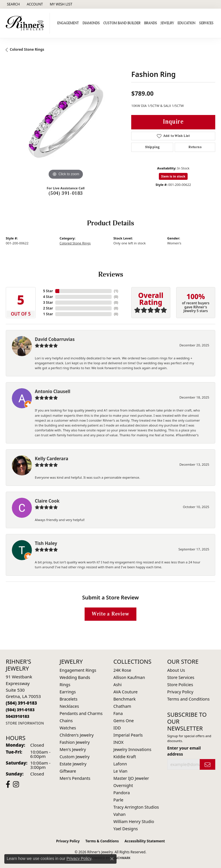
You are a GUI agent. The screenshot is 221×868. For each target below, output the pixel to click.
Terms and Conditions (188, 699)
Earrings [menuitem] (68, 692)
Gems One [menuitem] (124, 721)
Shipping (152, 147)
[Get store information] (25, 723)
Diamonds (91, 23)
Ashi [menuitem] (118, 685)
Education (186, 23)
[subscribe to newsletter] (207, 764)
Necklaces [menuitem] (69, 706)
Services (206, 23)
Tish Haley (46, 543)
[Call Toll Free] (20, 710)
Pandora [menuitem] (122, 793)
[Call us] (18, 716)
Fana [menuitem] (118, 713)
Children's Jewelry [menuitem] (77, 735)
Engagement (68, 23)
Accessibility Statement (145, 841)
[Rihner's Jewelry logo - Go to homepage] (26, 23)
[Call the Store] (21, 703)
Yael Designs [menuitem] (126, 829)
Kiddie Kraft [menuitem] (125, 757)
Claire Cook (47, 501)
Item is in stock (173, 176)
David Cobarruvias (55, 339)
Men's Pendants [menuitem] (75, 778)
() (116, 291)
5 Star (48, 291)
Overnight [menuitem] (123, 785)
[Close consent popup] (112, 859)
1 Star (48, 314)
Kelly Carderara (52, 458)
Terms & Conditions (102, 841)
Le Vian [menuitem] (120, 771)
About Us (176, 670)
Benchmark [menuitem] (124, 699)
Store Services (181, 677)
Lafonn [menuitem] (120, 764)
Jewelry (167, 23)
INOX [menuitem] (118, 742)
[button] (13, 4)
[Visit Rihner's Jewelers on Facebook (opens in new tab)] (8, 784)
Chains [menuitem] (66, 721)
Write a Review (110, 614)
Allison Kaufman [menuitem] (129, 677)
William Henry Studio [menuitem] (134, 821)
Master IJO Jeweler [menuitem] (131, 778)
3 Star (48, 302)
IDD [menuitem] (117, 728)
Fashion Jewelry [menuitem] (75, 742)
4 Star (48, 297)
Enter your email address (184, 751)
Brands (151, 23)
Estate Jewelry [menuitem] (73, 764)
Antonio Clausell (53, 391)
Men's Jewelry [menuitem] (73, 749)
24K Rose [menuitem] (122, 670)
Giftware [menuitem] (68, 771)
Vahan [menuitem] (119, 814)
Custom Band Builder (122, 23)
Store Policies (180, 685)
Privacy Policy (180, 692)
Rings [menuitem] (65, 685)
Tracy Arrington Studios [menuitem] (136, 807)
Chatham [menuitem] (122, 706)
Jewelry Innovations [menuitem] (132, 749)
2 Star (48, 308)
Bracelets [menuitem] (68, 699)
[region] (66, 121)
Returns (195, 147)
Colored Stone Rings (27, 49)
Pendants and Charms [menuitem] (81, 713)
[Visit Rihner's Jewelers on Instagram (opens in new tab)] (16, 784)
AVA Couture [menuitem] (125, 692)
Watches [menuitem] (68, 728)
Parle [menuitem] (118, 800)
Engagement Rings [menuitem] (78, 670)
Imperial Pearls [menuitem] (128, 735)
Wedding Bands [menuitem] (75, 677)
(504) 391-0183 (66, 193)
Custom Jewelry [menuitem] (75, 757)
